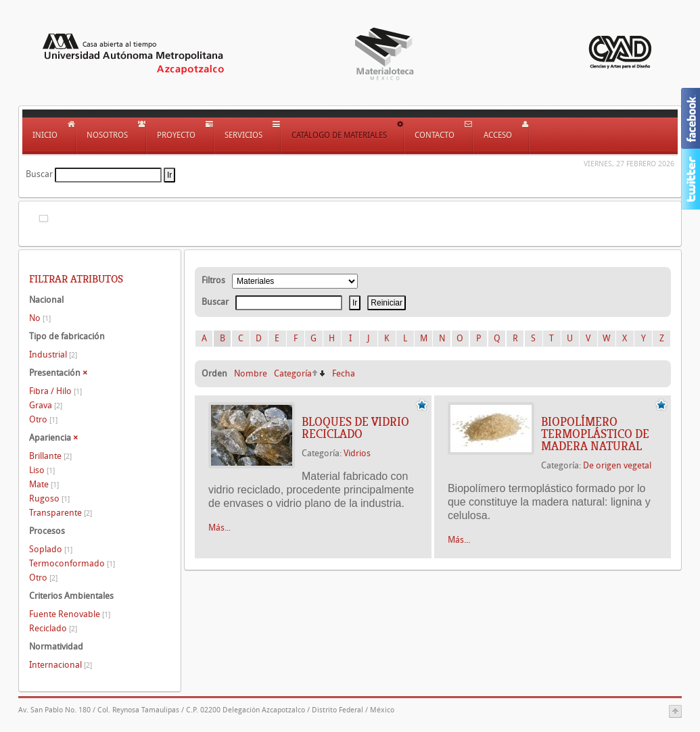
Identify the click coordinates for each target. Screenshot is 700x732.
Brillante (50, 456)
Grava (46, 405)
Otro (43, 419)
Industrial (53, 355)
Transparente (61, 513)
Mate (44, 484)
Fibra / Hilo (55, 391)
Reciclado (53, 628)
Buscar (39, 174)
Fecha (344, 373)
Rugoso (49, 498)
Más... (219, 528)
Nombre (251, 373)
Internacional (61, 665)
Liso (42, 470)
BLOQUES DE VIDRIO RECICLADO (355, 428)
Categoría (293, 373)
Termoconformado (72, 563)
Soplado (51, 549)
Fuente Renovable (70, 614)
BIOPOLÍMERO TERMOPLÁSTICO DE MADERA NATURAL (595, 434)
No (40, 318)
